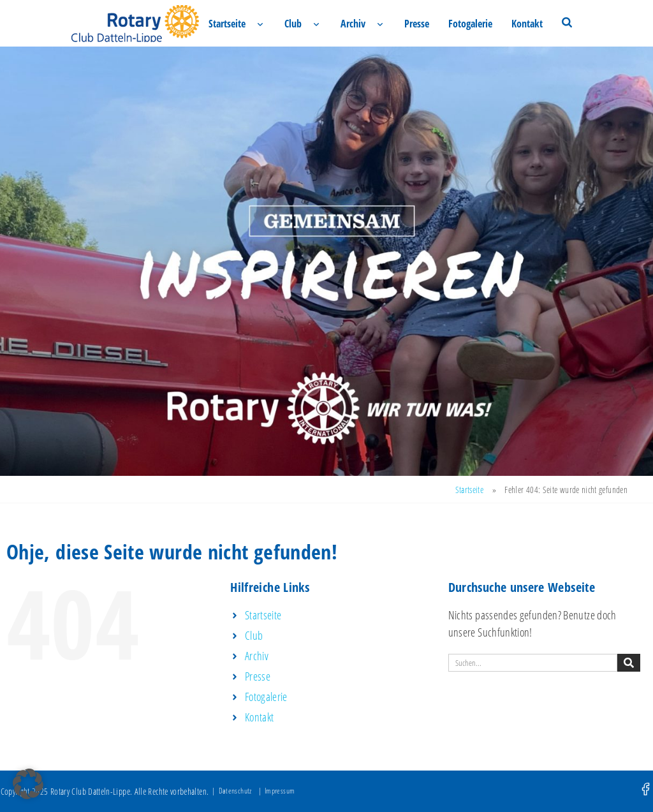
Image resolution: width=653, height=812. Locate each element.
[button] (28, 784)
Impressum (280, 791)
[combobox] (533, 663)
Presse (417, 24)
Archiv (353, 24)
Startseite (227, 24)
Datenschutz (235, 791)
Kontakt (527, 24)
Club (293, 24)
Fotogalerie (470, 24)
